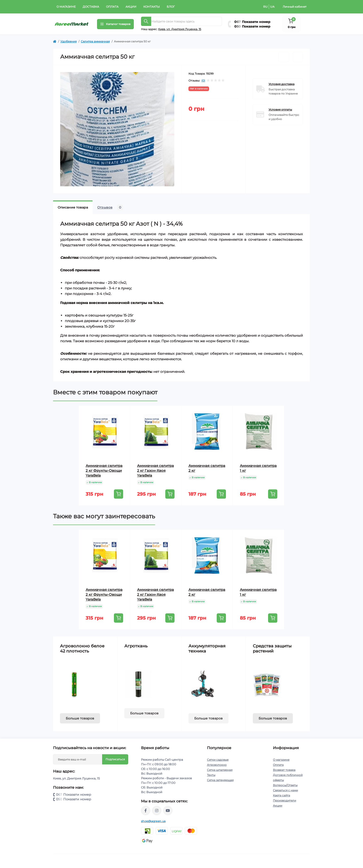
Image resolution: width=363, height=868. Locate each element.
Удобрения (69, 41)
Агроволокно (217, 765)
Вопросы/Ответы (285, 785)
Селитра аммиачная (95, 41)
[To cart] (119, 494)
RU (265, 7)
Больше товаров (80, 718)
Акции (131, 7)
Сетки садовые (218, 760)
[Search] (146, 21)
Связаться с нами (285, 790)
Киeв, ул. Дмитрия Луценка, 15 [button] (180, 29)
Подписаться (115, 759)
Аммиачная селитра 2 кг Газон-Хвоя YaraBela (155, 470)
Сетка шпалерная (220, 770)
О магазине (66, 7)
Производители (285, 800)
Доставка (91, 7)
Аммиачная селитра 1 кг (258, 468)
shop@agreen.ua (153, 821)
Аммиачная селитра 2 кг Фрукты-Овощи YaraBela (104, 470)
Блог (171, 7)
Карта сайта (282, 795)
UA (272, 7)
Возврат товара (284, 770)
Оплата (112, 7)
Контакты (152, 7)
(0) (203, 81)
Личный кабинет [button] (295, 7)
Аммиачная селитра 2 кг (207, 468)
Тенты (211, 775)
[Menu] (115, 24)
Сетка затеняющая (220, 780)
